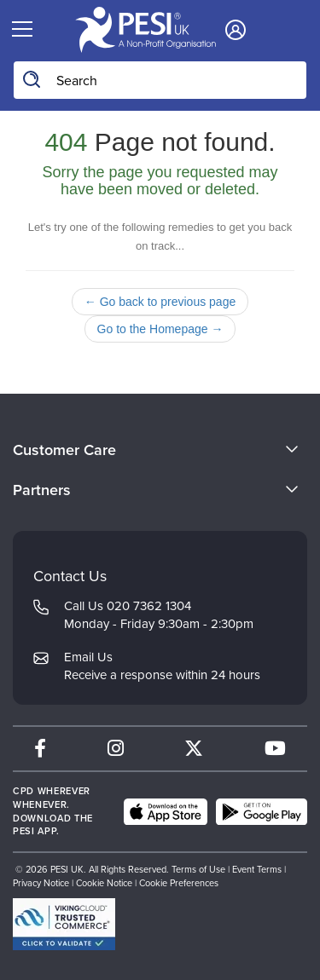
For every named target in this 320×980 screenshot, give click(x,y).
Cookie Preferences (179, 883)
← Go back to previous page (160, 302)
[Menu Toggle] (22, 30)
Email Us (88, 657)
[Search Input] (160, 80)
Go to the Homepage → (160, 329)
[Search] (32, 80)
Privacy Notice (41, 883)
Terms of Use (198, 869)
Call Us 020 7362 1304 (128, 606)
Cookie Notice (104, 883)
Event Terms (257, 869)
